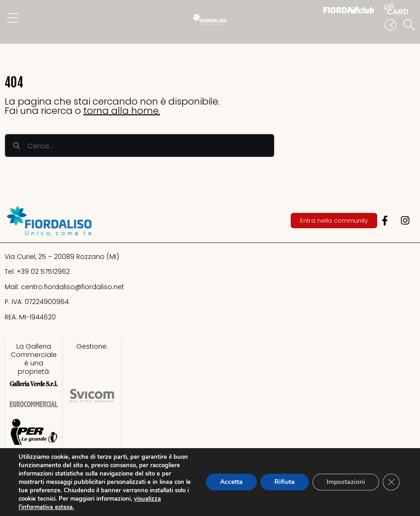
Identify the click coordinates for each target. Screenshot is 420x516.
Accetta (231, 482)
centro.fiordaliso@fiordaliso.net (73, 287)
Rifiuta (285, 482)
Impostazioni (346, 482)
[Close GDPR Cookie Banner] (391, 482)
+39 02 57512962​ (43, 271)
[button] (411, 26)
